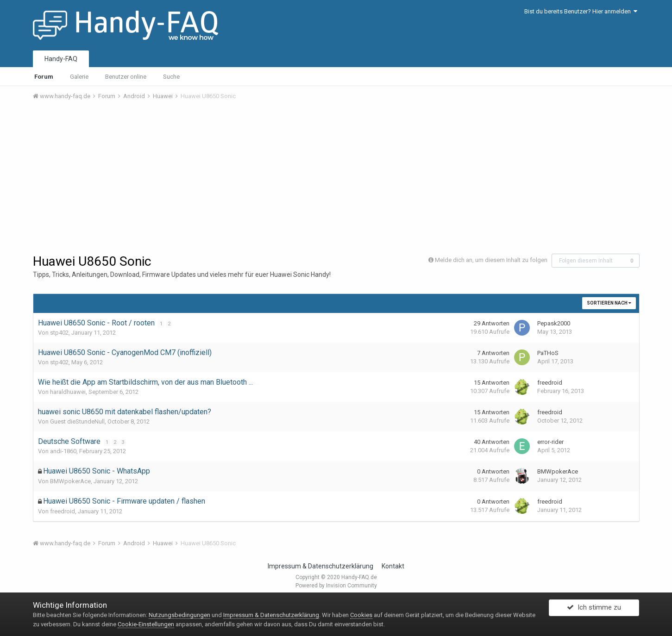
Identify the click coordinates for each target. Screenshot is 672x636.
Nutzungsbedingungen (179, 615)
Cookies (361, 615)
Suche (171, 77)
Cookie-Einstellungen (146, 624)
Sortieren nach (609, 303)
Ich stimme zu (594, 610)
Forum (44, 77)
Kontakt (393, 566)
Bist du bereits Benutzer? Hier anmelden (581, 11)
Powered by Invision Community (336, 586)
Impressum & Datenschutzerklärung (320, 566)
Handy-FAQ (61, 59)
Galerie (79, 77)
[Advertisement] (336, 177)
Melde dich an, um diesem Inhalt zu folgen (491, 260)
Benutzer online (126, 77)
